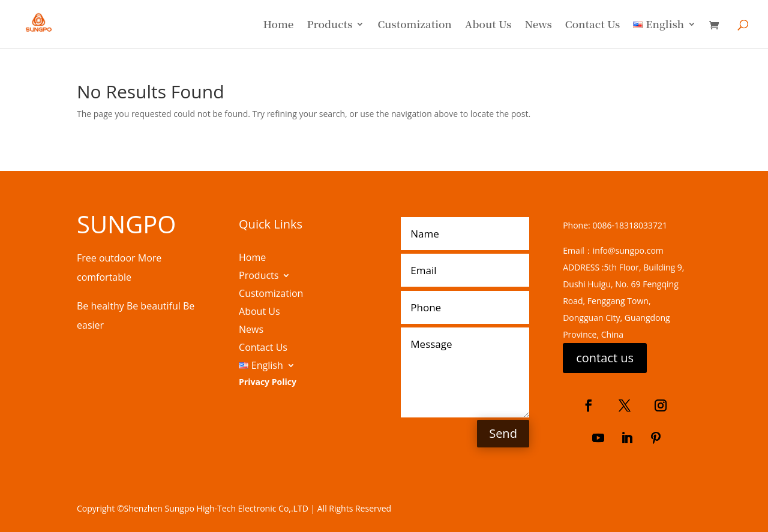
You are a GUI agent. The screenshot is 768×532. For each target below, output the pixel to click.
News (538, 25)
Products (329, 25)
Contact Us (592, 25)
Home (278, 25)
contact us (605, 358)
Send (503, 433)
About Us (488, 25)
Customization (414, 25)
